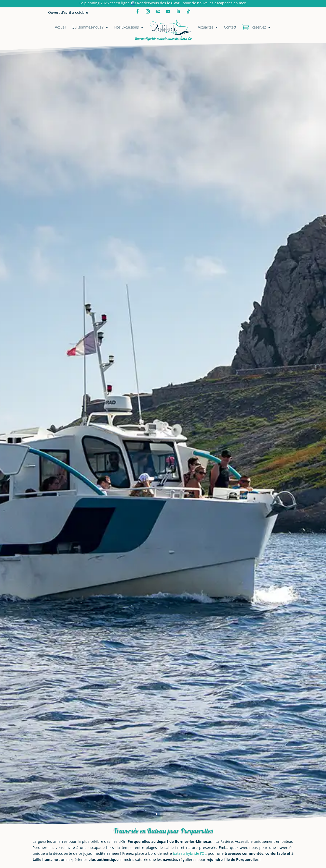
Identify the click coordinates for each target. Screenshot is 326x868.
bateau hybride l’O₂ (189, 853)
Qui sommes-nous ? (88, 27)
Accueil (61, 27)
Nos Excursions (127, 27)
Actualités (206, 27)
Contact (230, 27)
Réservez (259, 27)
